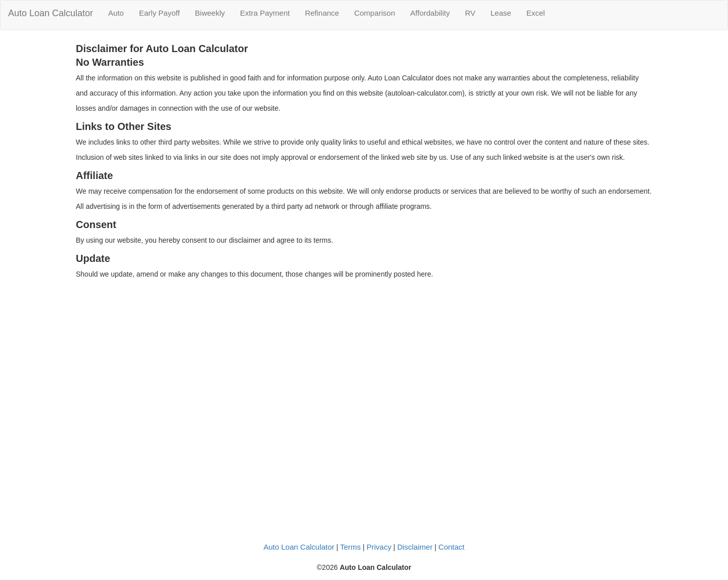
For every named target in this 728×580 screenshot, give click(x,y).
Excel (536, 13)
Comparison (375, 13)
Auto (116, 13)
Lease (501, 13)
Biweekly (210, 13)
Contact (451, 547)
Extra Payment (265, 13)
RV (470, 13)
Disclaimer (415, 547)
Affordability (430, 13)
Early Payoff (160, 13)
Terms (351, 547)
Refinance (322, 13)
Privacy (379, 547)
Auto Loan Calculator (51, 13)
